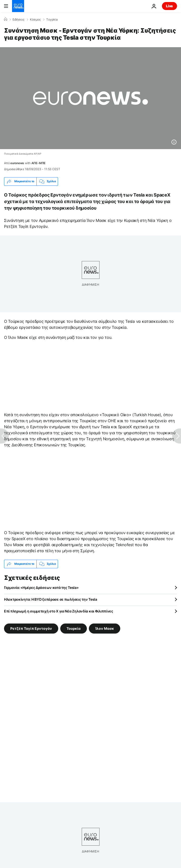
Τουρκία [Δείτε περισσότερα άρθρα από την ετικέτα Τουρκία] (74, 628)
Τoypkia (52, 20)
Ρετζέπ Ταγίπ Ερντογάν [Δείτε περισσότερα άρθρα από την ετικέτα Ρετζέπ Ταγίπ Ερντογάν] (31, 628)
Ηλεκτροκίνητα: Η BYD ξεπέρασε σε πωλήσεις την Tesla (51, 599)
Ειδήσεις (18, 20)
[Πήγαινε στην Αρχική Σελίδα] (18, 6)
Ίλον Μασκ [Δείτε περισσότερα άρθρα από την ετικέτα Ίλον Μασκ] (105, 628)
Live (169, 6)
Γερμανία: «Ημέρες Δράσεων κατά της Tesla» (41, 587)
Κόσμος (35, 20)
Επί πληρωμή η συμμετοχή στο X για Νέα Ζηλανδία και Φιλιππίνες (59, 611)
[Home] (6, 19)
